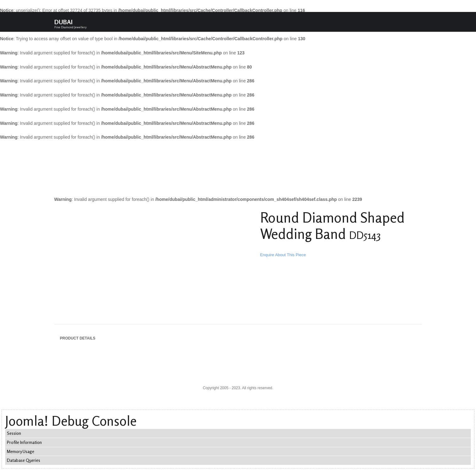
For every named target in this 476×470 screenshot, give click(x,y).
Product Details (78, 338)
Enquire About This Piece (283, 255)
